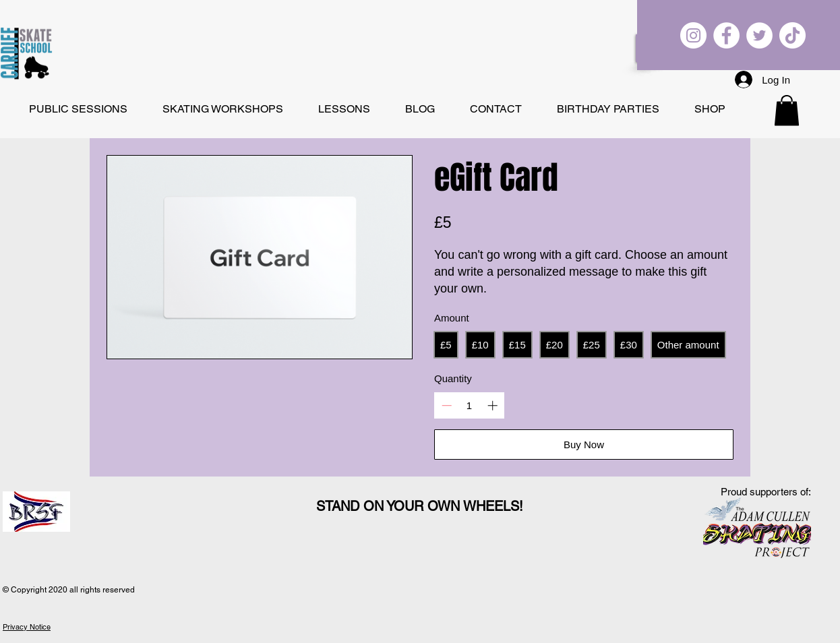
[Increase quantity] (492, 405)
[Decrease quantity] (447, 405)
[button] (787, 110)
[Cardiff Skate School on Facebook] (726, 35)
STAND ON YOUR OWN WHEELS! (420, 506)
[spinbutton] (470, 405)
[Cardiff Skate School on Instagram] (693, 35)
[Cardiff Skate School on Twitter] (759, 35)
